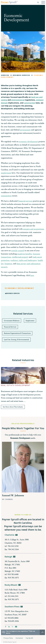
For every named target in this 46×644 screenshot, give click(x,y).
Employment (30, 321)
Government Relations (12, 321)
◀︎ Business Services (12, 293)
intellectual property (20, 257)
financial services (25, 201)
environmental (18, 100)
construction (30, 103)
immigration (6, 196)
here (32, 276)
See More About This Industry (13, 407)
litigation (8, 264)
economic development (28, 142)
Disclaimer (19, 638)
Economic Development (20, 288)
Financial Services (10, 327)
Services (5, 75)
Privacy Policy (8, 638)
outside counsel (18, 251)
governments (25, 130)
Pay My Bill (29, 638)
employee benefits (25, 254)
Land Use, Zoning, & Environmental (16, 340)
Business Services (20, 75)
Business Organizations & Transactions (17, 333)
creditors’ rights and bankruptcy (24, 260)
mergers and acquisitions (33, 229)
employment (6, 173)
